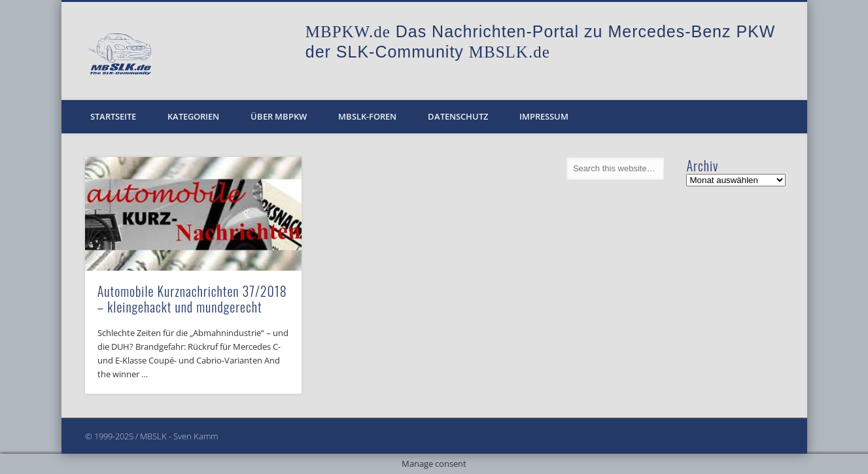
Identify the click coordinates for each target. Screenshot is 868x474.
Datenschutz (458, 116)
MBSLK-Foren (367, 116)
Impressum (544, 116)
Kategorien (193, 116)
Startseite (113, 116)
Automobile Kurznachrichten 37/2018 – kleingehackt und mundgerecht (192, 299)
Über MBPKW (279, 116)
